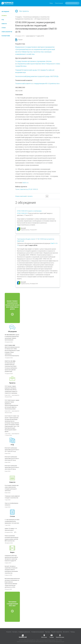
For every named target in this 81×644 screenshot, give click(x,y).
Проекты (4, 16)
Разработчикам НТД (57, 632)
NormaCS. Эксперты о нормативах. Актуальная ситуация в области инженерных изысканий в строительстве (11, 570)
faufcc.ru (26, 183)
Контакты (15, 632)
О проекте (9, 632)
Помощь (73, 632)
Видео (12, 552)
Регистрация (59, 3)
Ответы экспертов (7, 32)
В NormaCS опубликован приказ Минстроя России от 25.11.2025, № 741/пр (12, 450)
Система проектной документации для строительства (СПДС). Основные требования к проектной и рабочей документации (11, 366)
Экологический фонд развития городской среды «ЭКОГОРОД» (37, 76)
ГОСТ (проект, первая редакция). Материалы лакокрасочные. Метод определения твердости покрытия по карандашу (11, 390)
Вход (51, 3)
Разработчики (6, 36)
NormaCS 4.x (66, 632)
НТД (3, 20)
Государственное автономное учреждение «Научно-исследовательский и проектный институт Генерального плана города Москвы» (38, 64)
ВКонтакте (44, 636)
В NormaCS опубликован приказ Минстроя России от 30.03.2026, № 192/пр (12, 459)
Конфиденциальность (24, 632)
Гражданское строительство (24, 19)
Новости (4, 24)
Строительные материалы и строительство (36, 17)
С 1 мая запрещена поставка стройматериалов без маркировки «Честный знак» (12, 521)
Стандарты (19, 17)
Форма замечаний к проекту (24, 196)
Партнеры (48, 632)
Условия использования (38, 632)
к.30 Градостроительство (42, 19)
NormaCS (23, 228)
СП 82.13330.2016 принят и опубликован (29, 211)
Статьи (4, 28)
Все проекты (22, 11)
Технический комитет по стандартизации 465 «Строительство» (37, 83)
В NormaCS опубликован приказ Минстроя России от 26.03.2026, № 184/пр (12, 467)
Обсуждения (5, 12)
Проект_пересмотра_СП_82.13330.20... (27, 189)
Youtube (52, 636)
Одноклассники (60, 636)
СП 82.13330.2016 (22, 213)
